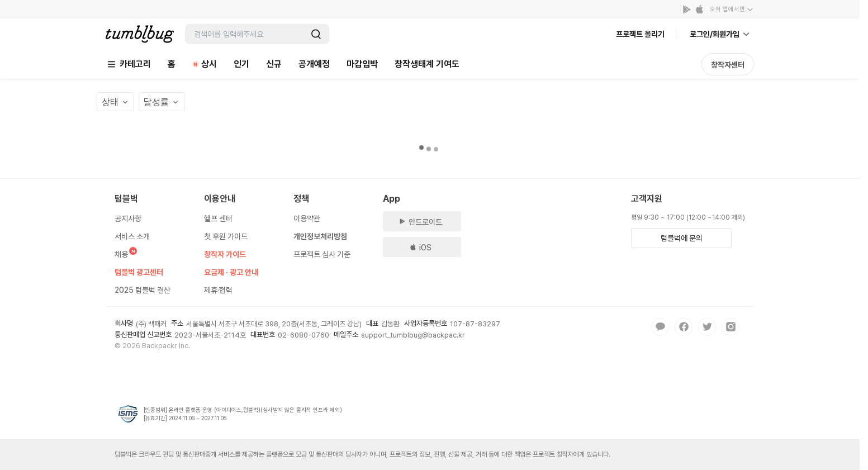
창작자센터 (728, 65)
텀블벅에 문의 (682, 238)
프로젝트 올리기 (640, 34)
